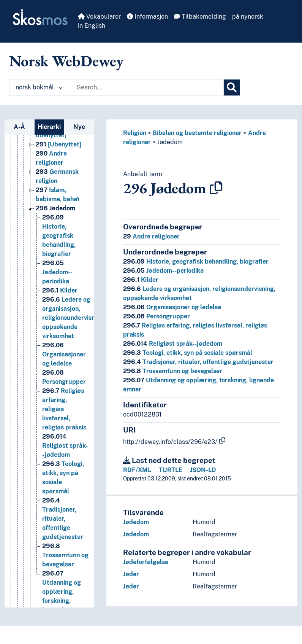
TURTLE (171, 470)
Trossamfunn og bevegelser (173, 371)
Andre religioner (151, 236)
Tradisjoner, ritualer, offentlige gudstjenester (198, 362)
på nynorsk (248, 17)
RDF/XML (137, 470)
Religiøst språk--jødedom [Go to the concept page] (65, 446)
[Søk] (232, 87)
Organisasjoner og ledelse (172, 307)
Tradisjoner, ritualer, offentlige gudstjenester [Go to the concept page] (63, 519)
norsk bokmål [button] (39, 87)
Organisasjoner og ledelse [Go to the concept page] (64, 354)
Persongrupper (157, 316)
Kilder (141, 280)
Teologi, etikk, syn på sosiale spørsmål (188, 353)
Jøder (131, 574)
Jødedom (170, 142)
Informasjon (147, 17)
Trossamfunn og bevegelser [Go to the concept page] (65, 555)
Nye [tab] (79, 127)
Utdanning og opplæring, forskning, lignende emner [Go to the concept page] (64, 592)
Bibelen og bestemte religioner (197, 133)
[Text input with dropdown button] (148, 87)
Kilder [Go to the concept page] (60, 290)
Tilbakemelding (200, 17)
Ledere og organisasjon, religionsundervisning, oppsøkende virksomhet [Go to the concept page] (74, 318)
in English (92, 26)
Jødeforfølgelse (146, 562)
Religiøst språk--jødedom (173, 344)
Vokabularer (99, 17)
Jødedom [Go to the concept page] (55, 208)
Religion (135, 133)
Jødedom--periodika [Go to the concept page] (57, 272)
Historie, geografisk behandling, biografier (196, 262)
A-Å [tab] (19, 127)
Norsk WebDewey (66, 61)
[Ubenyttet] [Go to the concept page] (59, 144)
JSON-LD (203, 470)
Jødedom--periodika (163, 271)
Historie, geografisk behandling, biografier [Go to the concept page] (59, 236)
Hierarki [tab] (49, 127)
